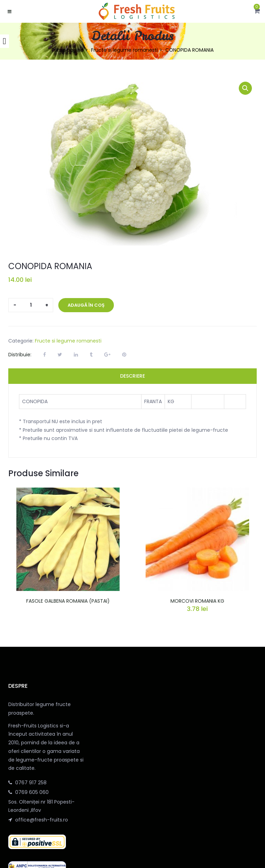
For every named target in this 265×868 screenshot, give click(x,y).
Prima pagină (68, 50)
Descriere (132, 376)
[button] (257, 11)
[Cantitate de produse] (31, 305)
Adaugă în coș (86, 305)
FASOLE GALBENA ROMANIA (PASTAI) (68, 601)
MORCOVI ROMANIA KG (197, 601)
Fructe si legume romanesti (124, 50)
